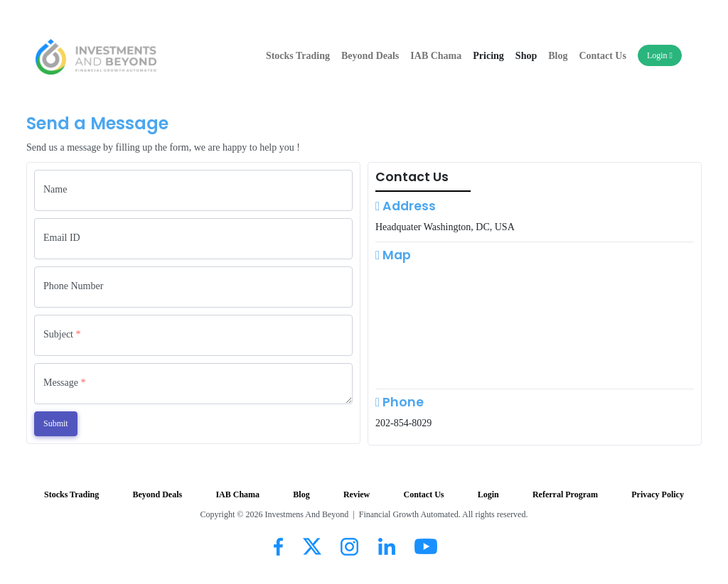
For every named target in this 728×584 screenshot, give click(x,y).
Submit (56, 423)
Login (660, 55)
